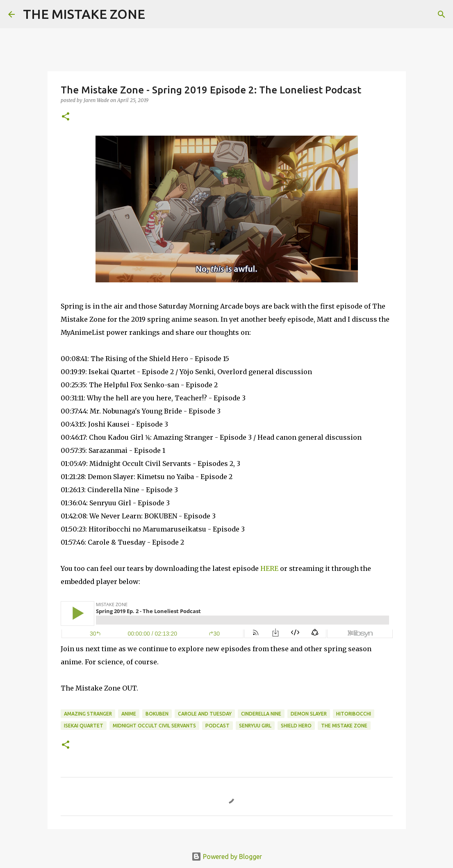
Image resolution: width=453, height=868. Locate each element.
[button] (66, 117)
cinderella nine (261, 714)
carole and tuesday (205, 714)
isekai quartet (84, 726)
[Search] (157, 14)
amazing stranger (88, 714)
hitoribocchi (354, 714)
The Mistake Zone (344, 726)
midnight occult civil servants (154, 726)
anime (129, 714)
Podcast (217, 726)
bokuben (157, 714)
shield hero (296, 726)
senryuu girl (255, 726)
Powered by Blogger (227, 857)
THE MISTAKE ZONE (84, 14)
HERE (269, 568)
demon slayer (309, 714)
